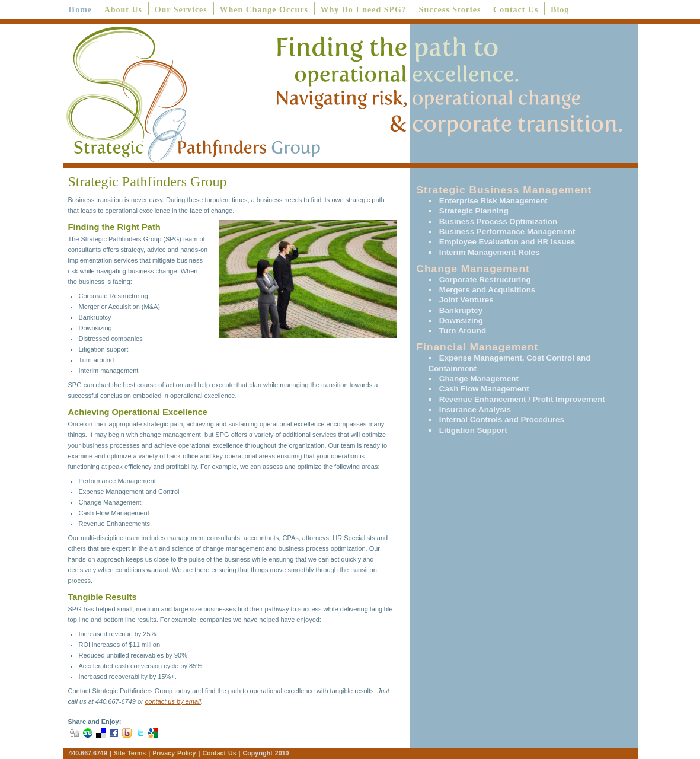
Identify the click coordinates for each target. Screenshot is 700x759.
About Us (123, 10)
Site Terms (130, 753)
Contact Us (516, 10)
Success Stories (450, 10)
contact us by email (173, 701)
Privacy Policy (175, 753)
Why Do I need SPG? (363, 10)
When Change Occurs (263, 10)
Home (80, 10)
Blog (560, 10)
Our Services (181, 10)
